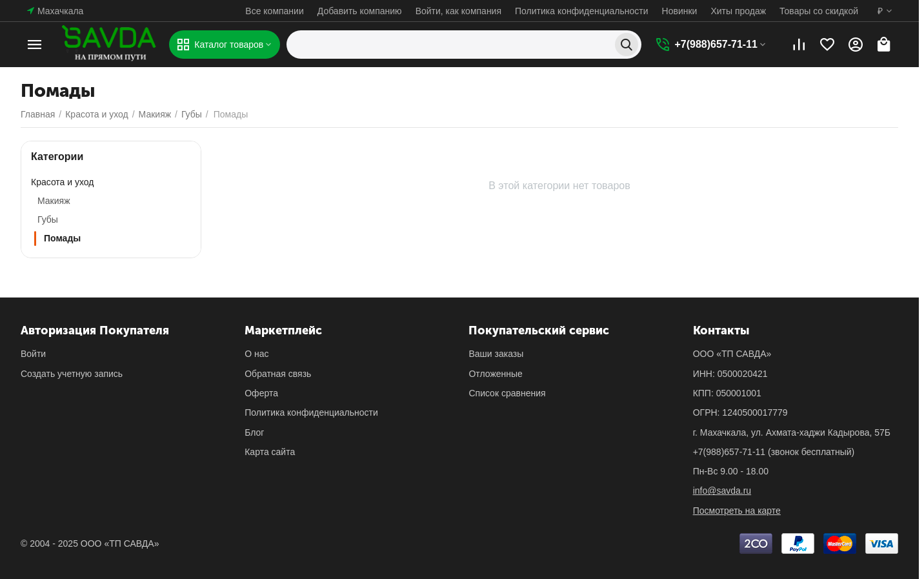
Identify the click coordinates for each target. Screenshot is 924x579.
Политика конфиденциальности (582, 11)
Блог (254, 432)
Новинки (680, 11)
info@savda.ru (722, 491)
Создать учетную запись (72, 374)
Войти (33, 354)
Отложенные (495, 374)
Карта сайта (270, 452)
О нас (256, 354)
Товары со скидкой (819, 11)
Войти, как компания (458, 11)
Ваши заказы (496, 354)
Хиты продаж (738, 11)
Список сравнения (507, 393)
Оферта (261, 393)
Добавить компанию (360, 11)
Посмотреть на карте (737, 511)
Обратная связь (278, 374)
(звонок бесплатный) (774, 452)
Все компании (274, 11)
